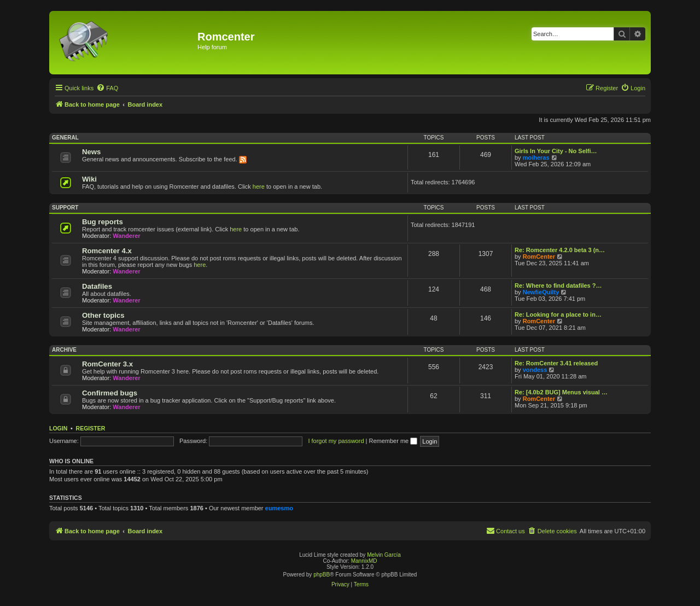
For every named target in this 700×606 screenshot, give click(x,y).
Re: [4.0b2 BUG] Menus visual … (561, 392)
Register (91, 428)
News (91, 152)
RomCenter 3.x (107, 364)
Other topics (103, 315)
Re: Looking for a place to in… (558, 314)
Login (58, 428)
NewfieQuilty (541, 292)
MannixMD (364, 561)
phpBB (322, 575)
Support (65, 208)
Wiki (89, 179)
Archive (64, 350)
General (65, 138)
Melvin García (384, 555)
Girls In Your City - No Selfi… (556, 151)
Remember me (393, 441)
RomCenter (539, 257)
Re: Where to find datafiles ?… (558, 285)
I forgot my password (336, 441)
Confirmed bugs (110, 393)
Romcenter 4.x (107, 251)
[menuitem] (107, 88)
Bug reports (103, 222)
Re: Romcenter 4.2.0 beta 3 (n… (560, 250)
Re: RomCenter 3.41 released (556, 363)
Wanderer (126, 236)
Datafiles (97, 286)
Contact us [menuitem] (506, 531)
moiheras (536, 158)
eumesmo (279, 508)
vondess (535, 370)
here (259, 187)
